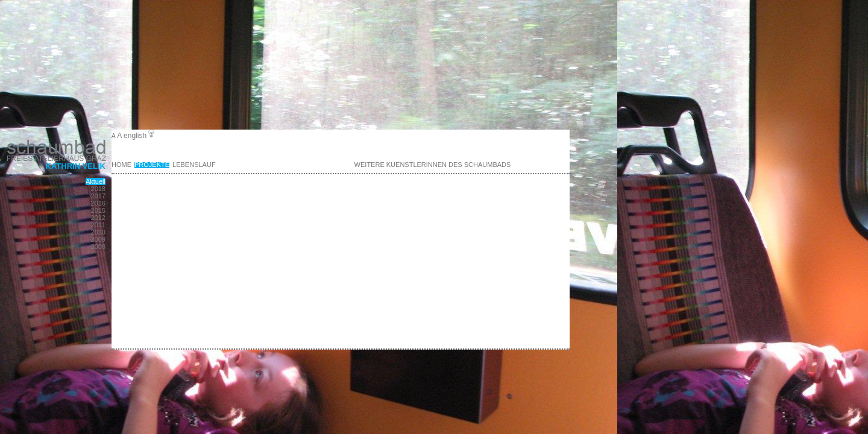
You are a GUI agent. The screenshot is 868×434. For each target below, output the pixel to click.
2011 (98, 225)
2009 (98, 239)
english (135, 136)
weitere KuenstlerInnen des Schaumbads (433, 165)
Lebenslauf (194, 165)
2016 (98, 203)
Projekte (152, 165)
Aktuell (96, 181)
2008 (98, 247)
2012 (98, 218)
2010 (98, 232)
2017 (98, 196)
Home (121, 165)
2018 (98, 189)
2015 (98, 210)
